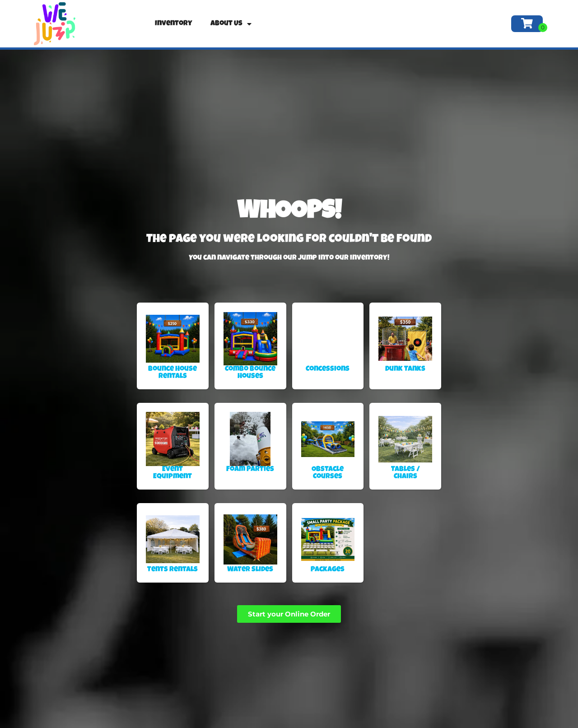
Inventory (174, 24)
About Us (231, 24)
